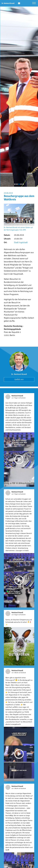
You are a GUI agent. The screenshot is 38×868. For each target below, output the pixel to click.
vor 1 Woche (15, 673)
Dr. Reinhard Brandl (19, 374)
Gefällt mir (19, 379)
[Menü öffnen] (34, 3)
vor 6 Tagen (15, 615)
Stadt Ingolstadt (21, 242)
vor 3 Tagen (15, 398)
